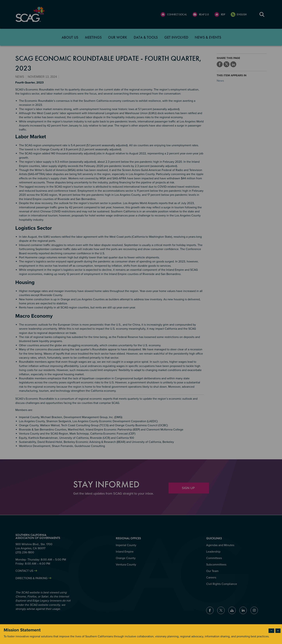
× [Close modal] (278, 631)
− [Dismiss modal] (271, 631)
